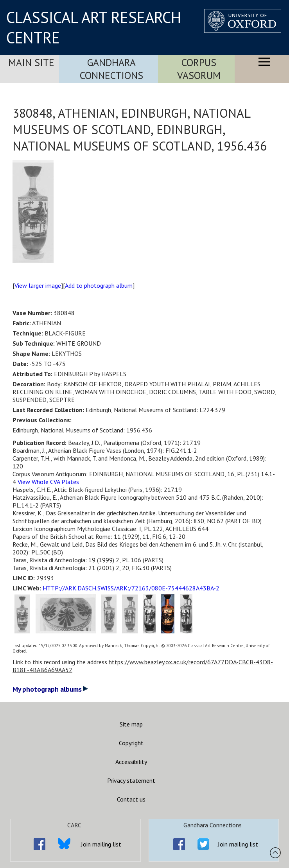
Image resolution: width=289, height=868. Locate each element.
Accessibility (131, 762)
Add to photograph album (99, 285)
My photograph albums (50, 689)
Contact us (131, 799)
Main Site (31, 62)
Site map (131, 724)
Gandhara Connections (111, 69)
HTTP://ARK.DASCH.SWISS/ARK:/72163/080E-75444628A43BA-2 (131, 588)
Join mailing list (101, 844)
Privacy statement (131, 780)
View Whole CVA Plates (48, 482)
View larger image (38, 285)
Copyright (131, 743)
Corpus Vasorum (199, 69)
